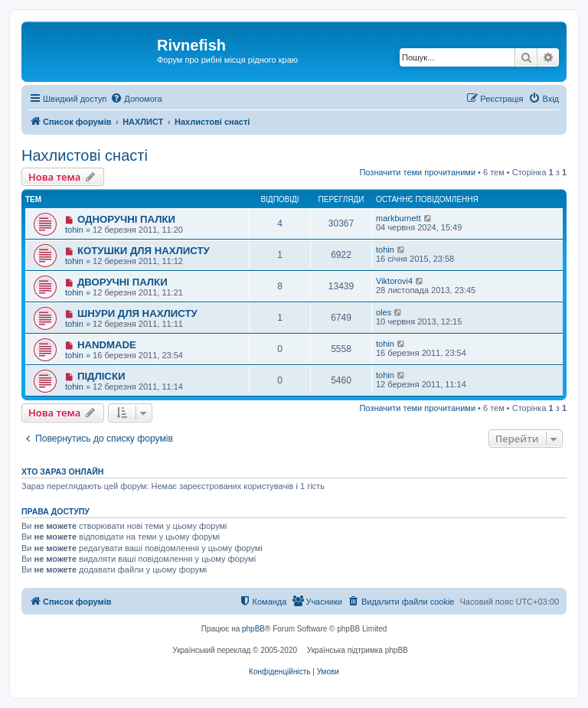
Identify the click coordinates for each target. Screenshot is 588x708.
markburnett (399, 218)
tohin (74, 230)
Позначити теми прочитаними (417, 172)
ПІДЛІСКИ (101, 376)
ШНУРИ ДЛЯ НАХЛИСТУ (137, 313)
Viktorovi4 (394, 281)
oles (384, 312)
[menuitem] (136, 99)
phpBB (253, 629)
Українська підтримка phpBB (358, 650)
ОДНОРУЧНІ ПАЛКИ (126, 219)
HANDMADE (107, 345)
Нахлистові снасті (85, 155)
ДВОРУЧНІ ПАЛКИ (122, 282)
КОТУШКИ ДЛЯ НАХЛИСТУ (144, 251)
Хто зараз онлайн (62, 471)
